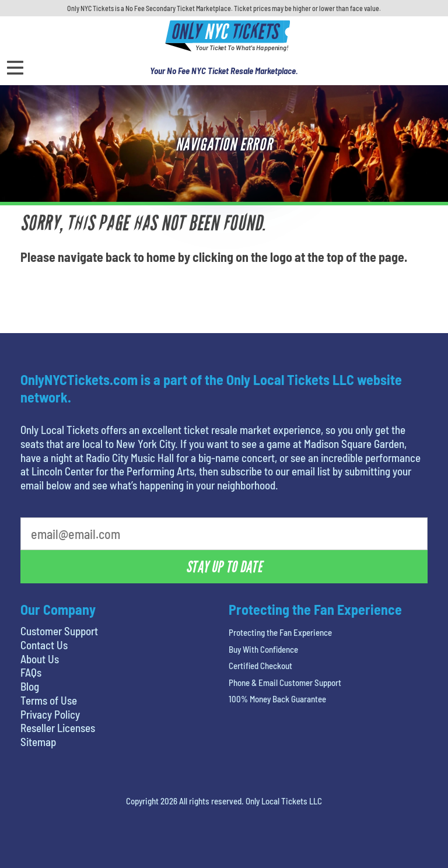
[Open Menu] (15, 68)
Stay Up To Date (224, 567)
